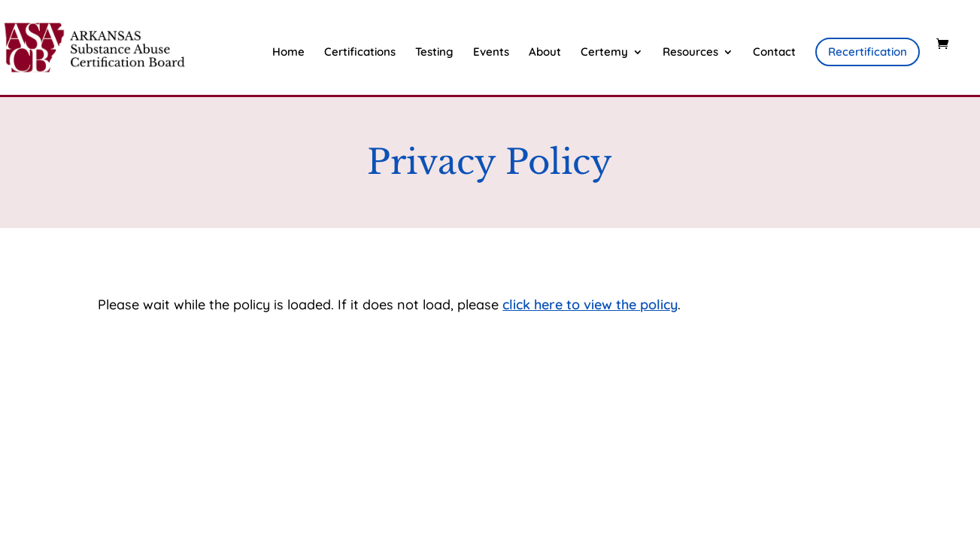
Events (491, 53)
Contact (774, 53)
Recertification (868, 52)
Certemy (604, 53)
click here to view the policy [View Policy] (590, 304)
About (545, 53)
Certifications (360, 53)
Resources (690, 53)
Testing (434, 53)
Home (288, 53)
